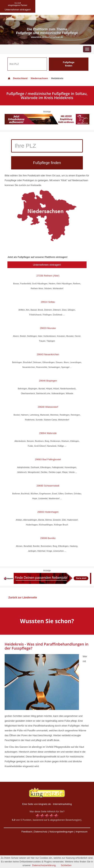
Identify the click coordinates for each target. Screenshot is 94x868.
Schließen (66, 865)
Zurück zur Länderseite (23, 597)
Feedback (27, 832)
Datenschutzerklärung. (44, 865)
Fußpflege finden (69, 64)
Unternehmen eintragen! (47, 265)
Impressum (82, 832)
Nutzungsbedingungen (61, 832)
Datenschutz (41, 832)
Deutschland (17, 78)
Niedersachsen (39, 78)
